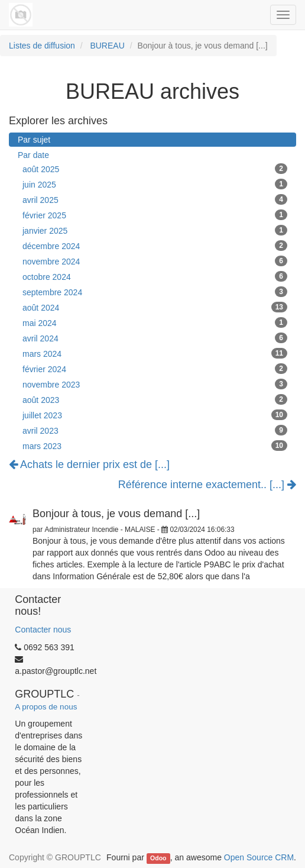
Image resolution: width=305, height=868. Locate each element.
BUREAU (107, 46)
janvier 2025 (155, 230)
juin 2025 (155, 184)
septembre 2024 (155, 292)
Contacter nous (43, 630)
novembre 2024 (155, 261)
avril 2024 (155, 338)
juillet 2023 (155, 415)
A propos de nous (46, 707)
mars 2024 (155, 353)
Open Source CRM (259, 857)
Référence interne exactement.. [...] (207, 485)
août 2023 (155, 399)
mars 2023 (155, 446)
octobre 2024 (155, 276)
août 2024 (155, 307)
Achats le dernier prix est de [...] (89, 464)
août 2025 (155, 169)
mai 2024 (155, 322)
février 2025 (155, 215)
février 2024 (155, 369)
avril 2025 (155, 199)
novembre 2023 (155, 384)
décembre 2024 (155, 246)
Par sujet (34, 140)
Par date (33, 155)
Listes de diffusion (42, 46)
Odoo (158, 858)
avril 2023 (155, 430)
